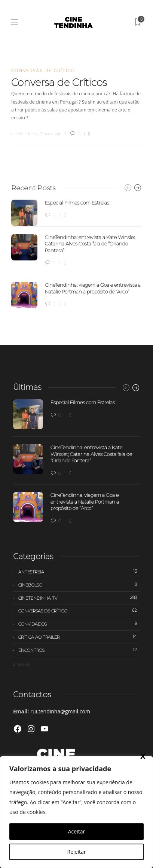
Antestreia (79, 572)
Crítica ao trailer (79, 637)
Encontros (79, 650)
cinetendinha (25, 134)
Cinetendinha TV (79, 598)
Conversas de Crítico (43, 71)
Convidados (79, 624)
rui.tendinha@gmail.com (60, 711)
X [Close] (143, 756)
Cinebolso (79, 585)
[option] (76, 254)
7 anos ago (51, 134)
